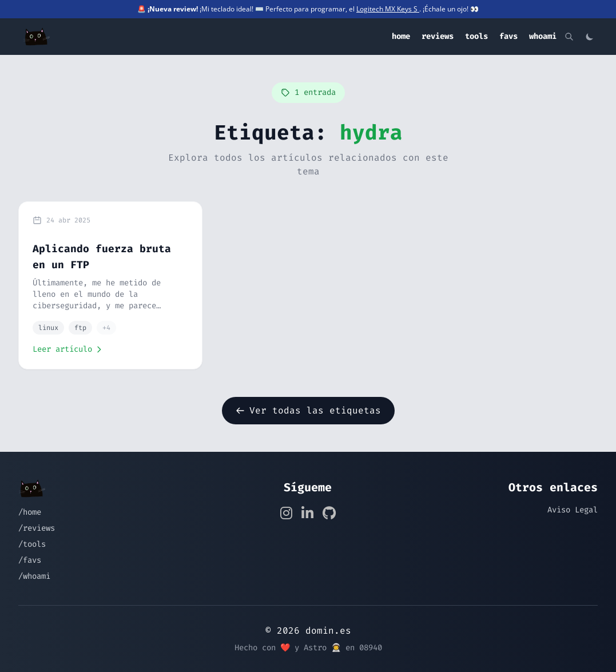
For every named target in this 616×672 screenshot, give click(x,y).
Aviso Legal (573, 510)
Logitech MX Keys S (388, 9)
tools (476, 36)
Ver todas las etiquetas (308, 410)
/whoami (34, 576)
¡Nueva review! (173, 9)
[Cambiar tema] (590, 37)
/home (30, 512)
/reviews (37, 528)
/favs (30, 560)
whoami (543, 36)
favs (508, 36)
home (401, 36)
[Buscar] (569, 37)
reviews (438, 36)
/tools (32, 544)
